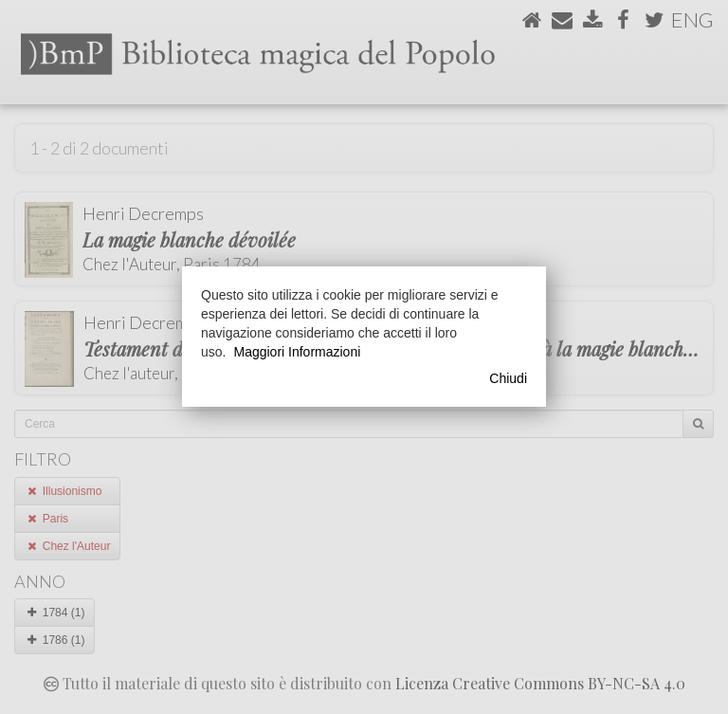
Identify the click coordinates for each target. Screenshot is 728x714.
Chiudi (508, 378)
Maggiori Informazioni (297, 352)
